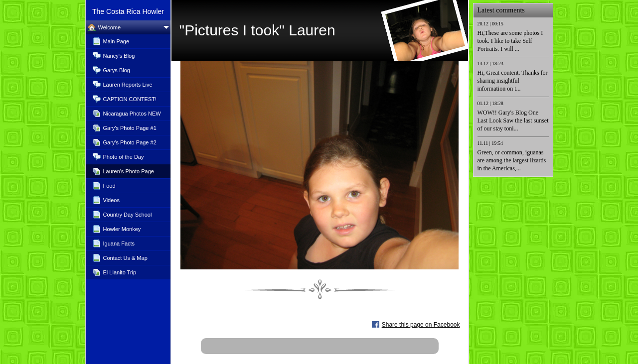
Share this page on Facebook (421, 325)
